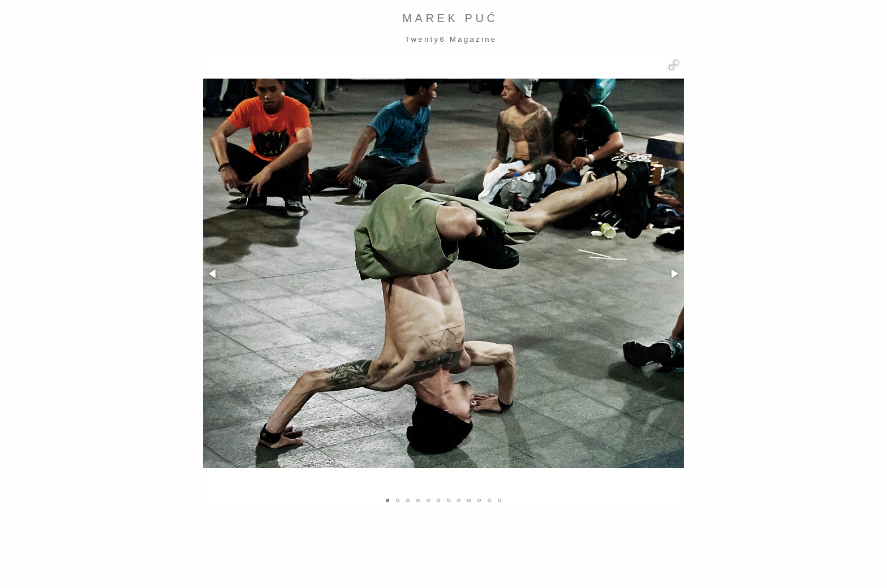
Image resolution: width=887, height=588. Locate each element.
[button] (674, 65)
